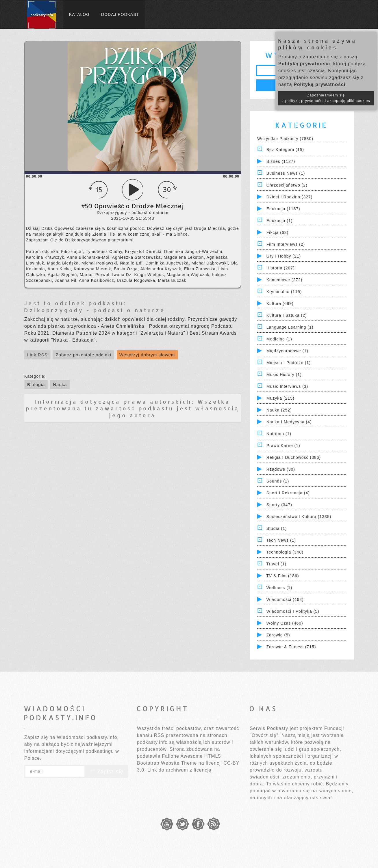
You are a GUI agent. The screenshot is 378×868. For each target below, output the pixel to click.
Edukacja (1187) (283, 209)
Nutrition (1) (279, 434)
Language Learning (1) (290, 327)
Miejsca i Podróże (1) (289, 363)
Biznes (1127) (281, 161)
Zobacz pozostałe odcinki (83, 355)
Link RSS (37, 355)
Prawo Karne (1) (283, 446)
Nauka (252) (279, 410)
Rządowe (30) (281, 469)
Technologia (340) (285, 552)
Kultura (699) (280, 303)
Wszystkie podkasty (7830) (285, 139)
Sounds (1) (278, 481)
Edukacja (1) (280, 221)
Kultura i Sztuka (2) (287, 315)
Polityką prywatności (304, 64)
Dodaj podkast (120, 14)
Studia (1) (277, 528)
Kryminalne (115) (284, 292)
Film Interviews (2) (286, 244)
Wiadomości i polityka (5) (293, 611)
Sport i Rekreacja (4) (288, 493)
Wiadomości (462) (285, 599)
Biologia (36, 384)
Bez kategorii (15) (285, 150)
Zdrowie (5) (278, 635)
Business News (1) (286, 173)
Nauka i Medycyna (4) (289, 422)
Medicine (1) (279, 339)
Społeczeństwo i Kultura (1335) (299, 517)
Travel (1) (276, 564)
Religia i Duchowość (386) (294, 457)
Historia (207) (281, 268)
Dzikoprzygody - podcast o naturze (95, 310)
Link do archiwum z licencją (179, 770)
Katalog (79, 14)
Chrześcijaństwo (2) (287, 185)
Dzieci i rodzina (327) (290, 197)
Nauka (60, 384)
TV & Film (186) (283, 576)
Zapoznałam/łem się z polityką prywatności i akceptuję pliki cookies (326, 98)
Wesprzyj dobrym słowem (147, 355)
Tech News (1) (281, 540)
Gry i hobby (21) (284, 256)
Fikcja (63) (277, 232)
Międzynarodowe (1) (287, 351)
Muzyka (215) (280, 398)
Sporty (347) (279, 505)
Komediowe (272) (285, 280)
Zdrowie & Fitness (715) (291, 647)
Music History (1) (284, 375)
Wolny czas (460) (285, 623)
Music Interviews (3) (287, 386)
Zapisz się (106, 772)
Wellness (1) (279, 588)
